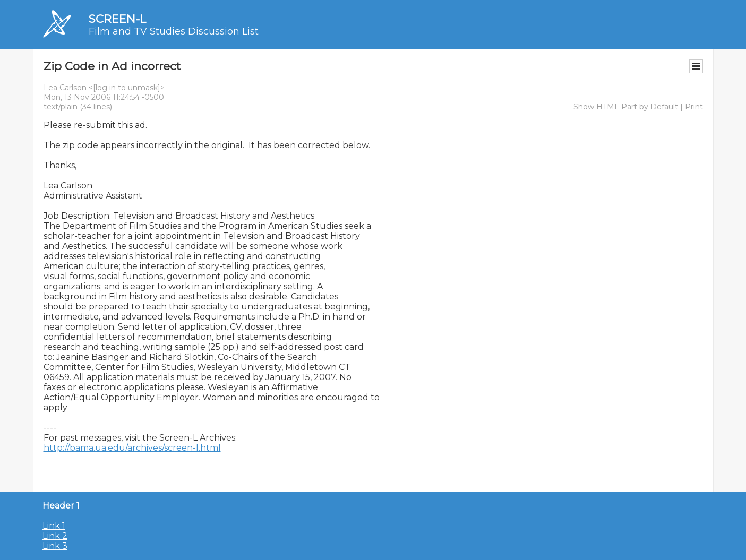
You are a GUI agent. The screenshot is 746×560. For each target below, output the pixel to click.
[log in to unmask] (127, 88)
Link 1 (54, 526)
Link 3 (55, 546)
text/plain (61, 107)
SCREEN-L (117, 19)
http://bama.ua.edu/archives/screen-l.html (132, 448)
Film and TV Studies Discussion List (174, 31)
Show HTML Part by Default (626, 107)
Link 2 (55, 536)
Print (694, 107)
